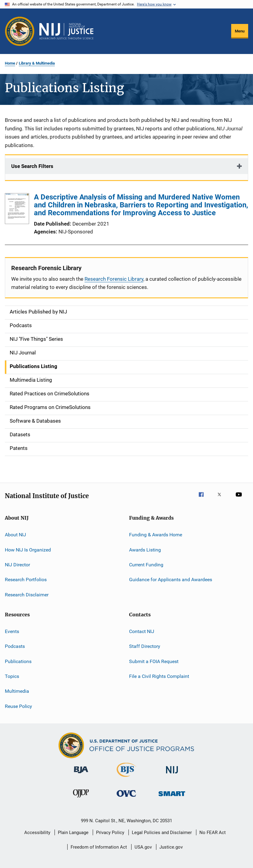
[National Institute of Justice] (172, 774)
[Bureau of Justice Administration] (81, 774)
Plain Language (73, 833)
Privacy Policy (110, 833)
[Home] (66, 31)
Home (10, 63)
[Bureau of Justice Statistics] (126, 778)
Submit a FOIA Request (154, 661)
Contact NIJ (142, 631)
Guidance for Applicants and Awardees (171, 580)
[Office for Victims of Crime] (126, 798)
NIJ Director (17, 565)
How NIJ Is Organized (28, 550)
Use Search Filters (32, 166)
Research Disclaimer (27, 594)
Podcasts (15, 646)
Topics (12, 676)
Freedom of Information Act (99, 847)
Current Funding (146, 565)
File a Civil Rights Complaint (159, 676)
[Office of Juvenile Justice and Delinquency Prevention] (81, 799)
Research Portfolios (26, 580)
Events (12, 631)
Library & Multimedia (37, 63)
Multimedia (17, 691)
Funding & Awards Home (156, 535)
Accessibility (37, 833)
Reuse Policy (18, 706)
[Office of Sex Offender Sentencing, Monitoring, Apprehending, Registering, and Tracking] (172, 797)
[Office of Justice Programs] (20, 31)
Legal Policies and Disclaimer (162, 833)
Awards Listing (145, 550)
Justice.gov (171, 847)
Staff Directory (145, 646)
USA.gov (143, 847)
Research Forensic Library (114, 279)
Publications (18, 661)
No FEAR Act (213, 833)
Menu (240, 31)
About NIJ (15, 535)
